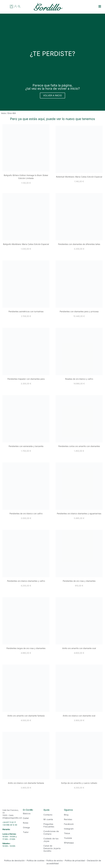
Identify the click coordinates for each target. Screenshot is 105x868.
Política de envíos (55, 861)
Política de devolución (14, 861)
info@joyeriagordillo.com (12, 818)
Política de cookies (35, 861)
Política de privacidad (75, 861)
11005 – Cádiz (8, 815)
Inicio (4, 113)
